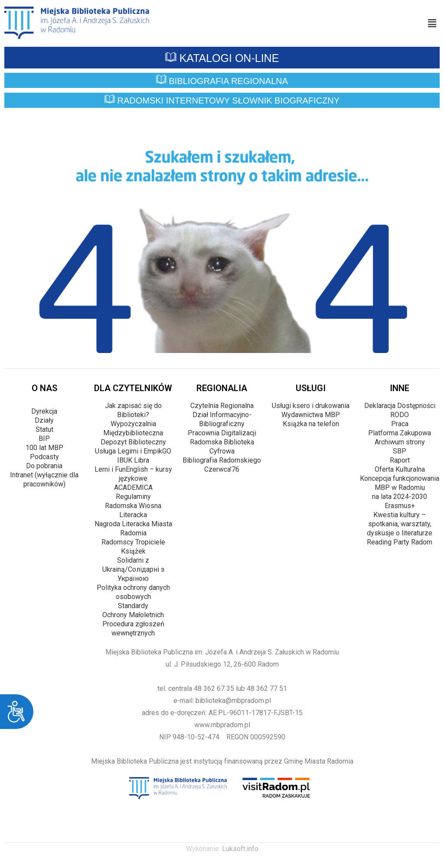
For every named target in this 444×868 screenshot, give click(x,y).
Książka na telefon (311, 424)
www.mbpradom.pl (222, 725)
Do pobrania (44, 466)
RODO (400, 415)
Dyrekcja (44, 411)
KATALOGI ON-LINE (222, 58)
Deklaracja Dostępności (400, 406)
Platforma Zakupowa (400, 433)
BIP (44, 439)
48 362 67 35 (214, 688)
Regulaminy (133, 497)
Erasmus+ (400, 506)
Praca (400, 424)
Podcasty (44, 457)
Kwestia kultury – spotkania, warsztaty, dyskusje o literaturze (400, 524)
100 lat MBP (44, 448)
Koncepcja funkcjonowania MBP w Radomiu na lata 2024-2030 (400, 487)
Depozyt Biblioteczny (133, 442)
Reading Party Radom (400, 542)
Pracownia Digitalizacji (222, 433)
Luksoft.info (240, 849)
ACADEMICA (133, 487)
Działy (44, 420)
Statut (44, 429)
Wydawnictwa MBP (311, 415)
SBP (400, 451)
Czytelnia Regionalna (222, 406)
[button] (432, 23)
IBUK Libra (133, 460)
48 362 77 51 (267, 688)
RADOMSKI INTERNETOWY (222, 101)
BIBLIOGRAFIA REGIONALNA (222, 81)
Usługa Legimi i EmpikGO (133, 451)
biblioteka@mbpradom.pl (233, 701)
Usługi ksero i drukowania (311, 406)
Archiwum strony (400, 442)
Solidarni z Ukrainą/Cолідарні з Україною (133, 569)
